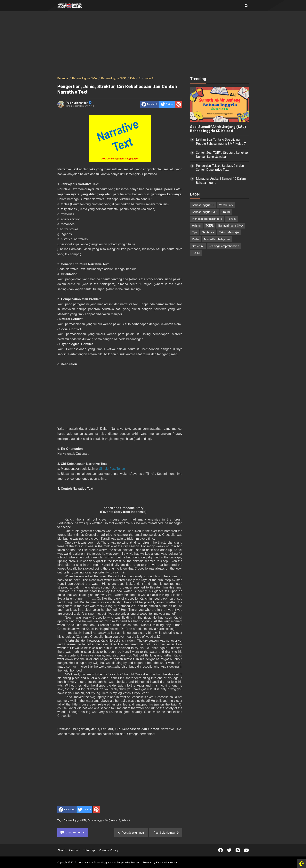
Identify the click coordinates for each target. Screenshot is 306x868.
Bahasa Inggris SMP (99, 820)
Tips (195, 232)
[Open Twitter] (229, 850)
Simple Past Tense (112, 469)
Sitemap (89, 850)
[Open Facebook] (221, 850)
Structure (198, 246)
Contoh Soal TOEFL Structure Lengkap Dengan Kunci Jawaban (222, 155)
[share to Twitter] (167, 104)
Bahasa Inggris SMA (75, 820)
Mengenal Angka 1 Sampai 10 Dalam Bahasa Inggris (221, 181)
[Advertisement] (153, 45)
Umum (226, 212)
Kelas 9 (126, 820)
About (61, 850)
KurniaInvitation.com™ (168, 863)
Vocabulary (226, 205)
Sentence (208, 232)
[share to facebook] (149, 104)
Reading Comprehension (224, 246)
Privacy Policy (109, 850)
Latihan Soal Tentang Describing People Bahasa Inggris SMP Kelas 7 (221, 142)
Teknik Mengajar (229, 232)
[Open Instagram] (238, 850)
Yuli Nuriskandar (79, 103)
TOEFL (209, 226)
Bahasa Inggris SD (203, 205)
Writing (196, 226)
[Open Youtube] (246, 850)
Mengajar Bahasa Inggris (207, 219)
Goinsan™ (136, 863)
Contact (74, 850)
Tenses (232, 219)
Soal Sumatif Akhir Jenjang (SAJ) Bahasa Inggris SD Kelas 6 (218, 129)
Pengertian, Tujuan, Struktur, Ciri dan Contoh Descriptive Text (220, 168)
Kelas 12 (115, 820)
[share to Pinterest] (179, 104)
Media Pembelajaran (217, 239)
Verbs (196, 239)
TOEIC (196, 253)
